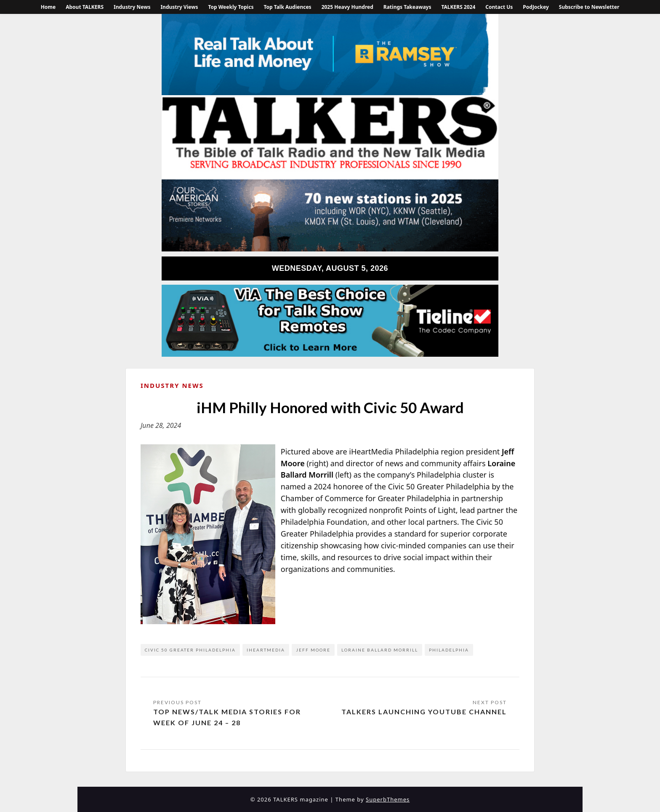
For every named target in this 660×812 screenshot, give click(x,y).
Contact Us (499, 7)
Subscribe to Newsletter (589, 7)
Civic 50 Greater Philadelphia (190, 650)
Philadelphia (449, 650)
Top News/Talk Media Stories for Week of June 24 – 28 (227, 717)
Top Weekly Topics (231, 7)
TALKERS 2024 (458, 7)
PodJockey (536, 7)
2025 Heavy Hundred (347, 7)
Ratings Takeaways (407, 7)
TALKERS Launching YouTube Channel (424, 712)
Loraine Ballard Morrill (380, 650)
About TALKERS (85, 7)
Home (48, 7)
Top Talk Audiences (287, 7)
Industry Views (179, 7)
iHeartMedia (266, 650)
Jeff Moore (313, 650)
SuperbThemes (388, 799)
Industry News (132, 7)
